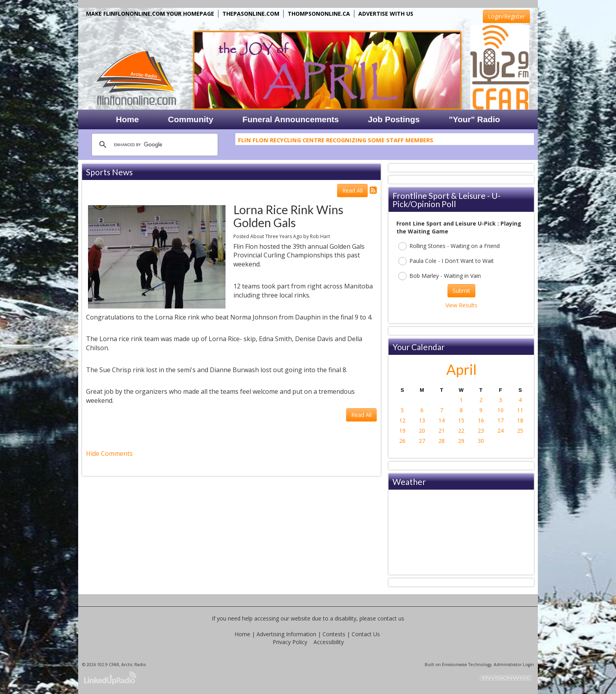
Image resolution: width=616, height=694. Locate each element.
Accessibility (329, 642)
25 (520, 431)
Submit (461, 291)
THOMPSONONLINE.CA (319, 14)
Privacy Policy (290, 642)
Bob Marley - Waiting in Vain (440, 276)
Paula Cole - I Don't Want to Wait (446, 261)
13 (422, 420)
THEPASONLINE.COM (251, 14)
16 (481, 420)
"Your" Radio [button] (474, 119)
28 (442, 441)
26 (402, 441)
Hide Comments (109, 453)
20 (422, 431)
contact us (391, 618)
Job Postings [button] (394, 119)
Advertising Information (286, 634)
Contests (334, 634)
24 (500, 431)
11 (520, 410)
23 (481, 431)
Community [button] (191, 119)
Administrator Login (514, 665)
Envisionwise (455, 665)
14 (442, 420)
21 (442, 431)
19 (402, 431)
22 (461, 431)
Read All (352, 190)
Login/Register (506, 16)
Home (242, 634)
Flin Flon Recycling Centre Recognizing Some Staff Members (336, 141)
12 (402, 420)
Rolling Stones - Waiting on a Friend (449, 246)
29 (461, 441)
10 (500, 410)
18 (520, 420)
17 (500, 420)
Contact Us (366, 634)
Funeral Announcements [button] (291, 119)
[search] (154, 145)
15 (461, 420)
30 (481, 441)
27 (422, 441)
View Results (461, 305)
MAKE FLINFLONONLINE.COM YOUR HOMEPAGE (150, 14)
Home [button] (127, 119)
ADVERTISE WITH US (386, 14)
